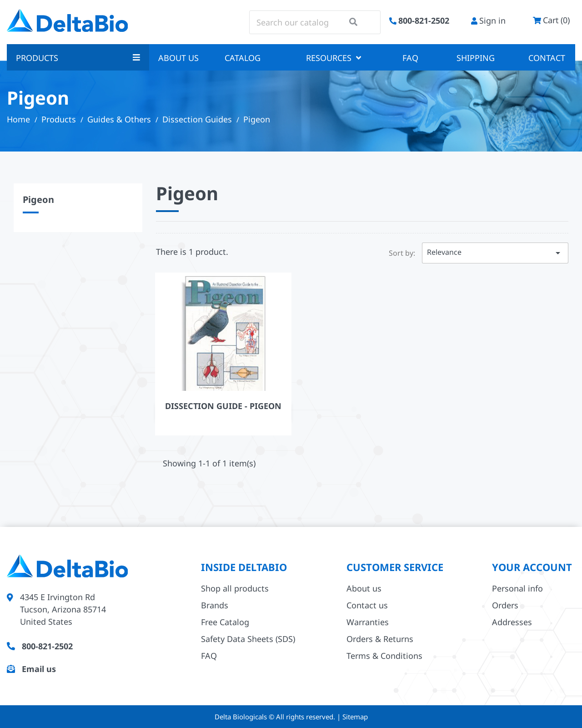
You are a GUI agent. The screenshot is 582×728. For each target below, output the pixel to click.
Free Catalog (225, 622)
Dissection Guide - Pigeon (223, 406)
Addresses (512, 622)
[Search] (315, 22)
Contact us (367, 605)
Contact (547, 58)
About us (178, 58)
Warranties (368, 622)
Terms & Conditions (384, 656)
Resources (334, 58)
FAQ (410, 58)
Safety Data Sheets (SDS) (248, 639)
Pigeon (38, 200)
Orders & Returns (380, 639)
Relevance (495, 253)
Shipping (476, 58)
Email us (39, 669)
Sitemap (355, 717)
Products (78, 58)
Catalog (243, 58)
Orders (505, 605)
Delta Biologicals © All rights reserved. (276, 717)
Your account (532, 567)
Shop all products (235, 588)
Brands (215, 605)
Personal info (517, 588)
